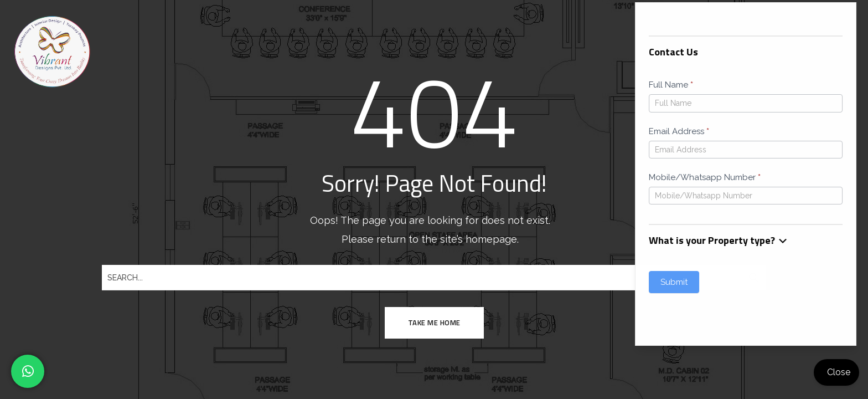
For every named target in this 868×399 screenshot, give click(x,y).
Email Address (275, 131)
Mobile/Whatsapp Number (301, 177)
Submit (270, 282)
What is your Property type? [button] (314, 240)
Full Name (267, 85)
